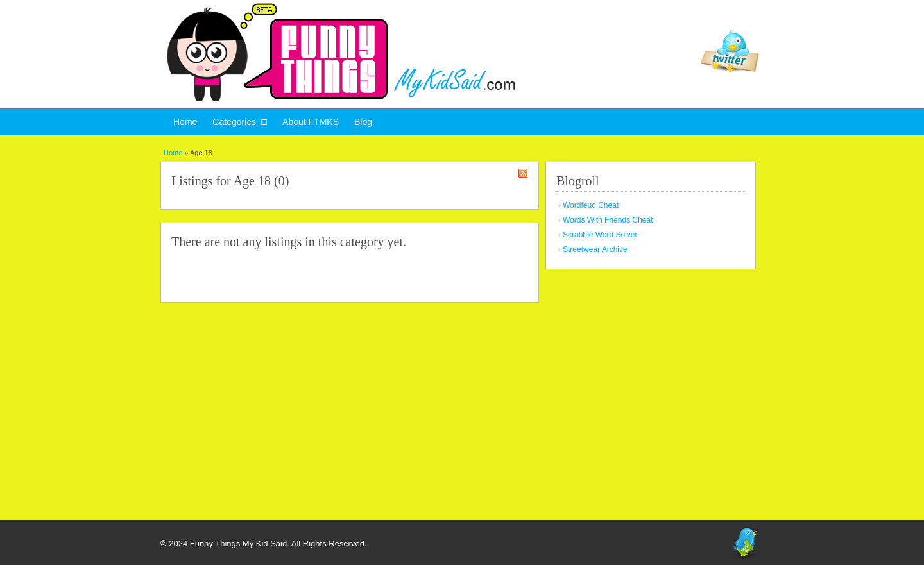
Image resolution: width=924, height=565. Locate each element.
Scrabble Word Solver (600, 235)
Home (185, 122)
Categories (234, 122)
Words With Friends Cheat (608, 220)
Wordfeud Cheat (591, 205)
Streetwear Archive (595, 249)
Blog (363, 122)
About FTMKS (311, 122)
